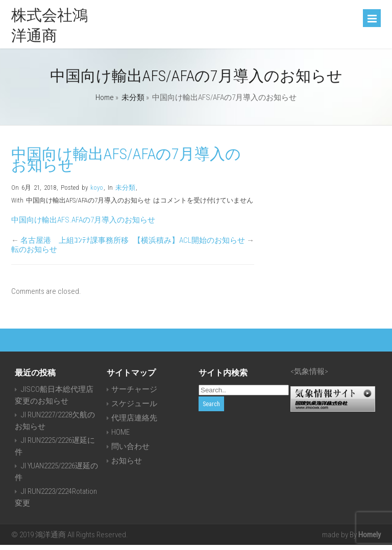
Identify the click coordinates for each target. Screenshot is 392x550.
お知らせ (127, 461)
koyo (97, 187)
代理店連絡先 (134, 418)
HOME (120, 432)
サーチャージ (134, 389)
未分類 (133, 97)
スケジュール (134, 404)
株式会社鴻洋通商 (50, 25)
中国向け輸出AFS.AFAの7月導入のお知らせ (83, 220)
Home (105, 97)
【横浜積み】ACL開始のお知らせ (189, 240)
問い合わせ (130, 446)
